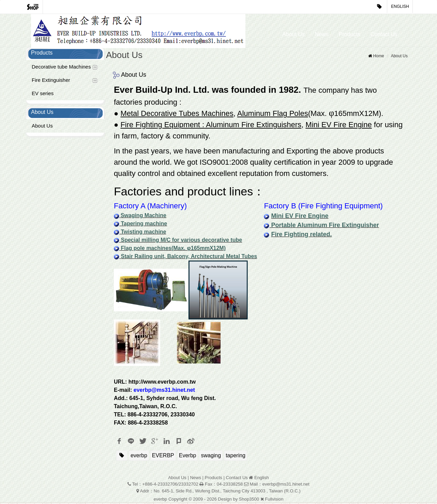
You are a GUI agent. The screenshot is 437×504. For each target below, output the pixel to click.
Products (350, 34)
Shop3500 (249, 500)
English (400, 6)
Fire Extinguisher (51, 81)
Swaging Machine (144, 217)
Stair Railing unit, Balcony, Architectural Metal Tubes (189, 258)
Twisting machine (143, 233)
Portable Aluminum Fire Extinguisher (325, 226)
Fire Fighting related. (301, 236)
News (322, 34)
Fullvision (274, 500)
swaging (211, 457)
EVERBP (163, 457)
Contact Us (384, 34)
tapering (236, 457)
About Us (293, 34)
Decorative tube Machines (61, 68)
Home (379, 57)
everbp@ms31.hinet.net (164, 391)
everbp (139, 457)
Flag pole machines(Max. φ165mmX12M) (173, 249)
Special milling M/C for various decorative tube (181, 241)
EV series (43, 95)
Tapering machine (143, 225)
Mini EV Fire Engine (300, 217)
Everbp (188, 457)
